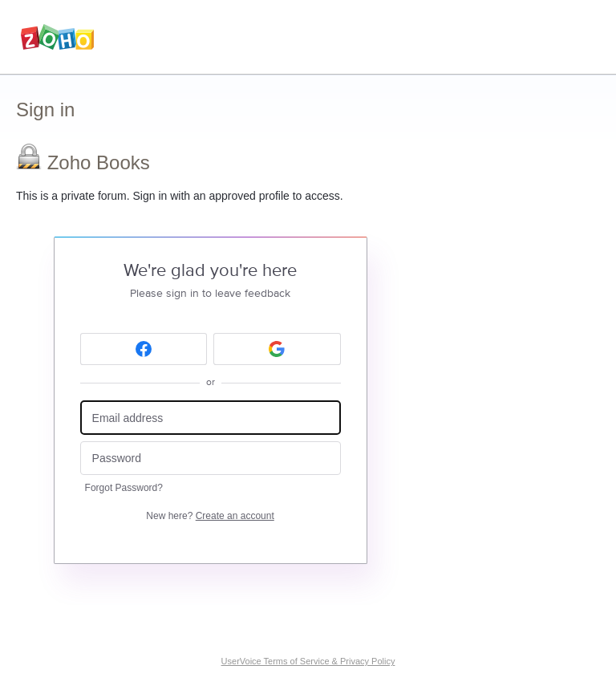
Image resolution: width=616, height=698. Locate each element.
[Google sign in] (277, 349)
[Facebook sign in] (144, 349)
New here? (210, 516)
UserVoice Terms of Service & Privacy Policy (308, 661)
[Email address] (211, 418)
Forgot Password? (124, 488)
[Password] (211, 459)
